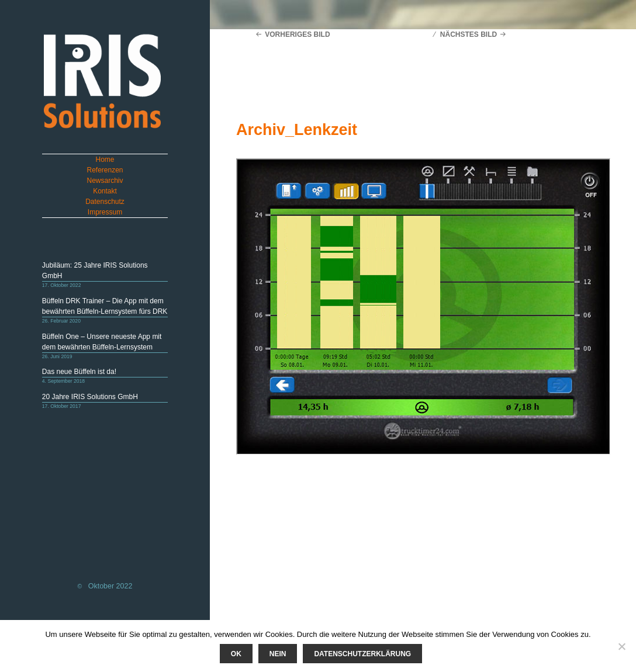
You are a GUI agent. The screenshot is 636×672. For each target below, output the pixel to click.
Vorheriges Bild (297, 34)
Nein (278, 654)
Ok (236, 654)
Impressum (105, 212)
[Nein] (621, 646)
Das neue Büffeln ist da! (79, 372)
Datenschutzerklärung (362, 654)
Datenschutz (105, 202)
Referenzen (105, 170)
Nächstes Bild (469, 34)
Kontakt (105, 191)
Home (105, 160)
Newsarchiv (105, 181)
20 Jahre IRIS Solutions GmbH (90, 397)
